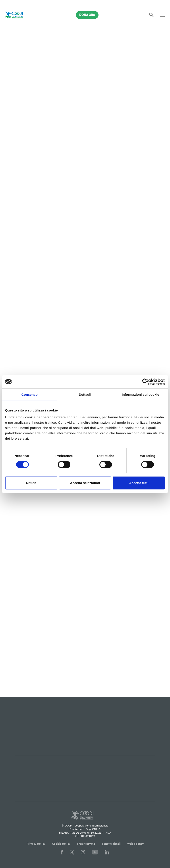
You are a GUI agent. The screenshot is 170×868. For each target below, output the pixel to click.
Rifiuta (31, 483)
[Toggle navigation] (162, 15)
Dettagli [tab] (85, 394)
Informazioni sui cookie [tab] (140, 394)
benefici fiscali (111, 844)
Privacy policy (36, 844)
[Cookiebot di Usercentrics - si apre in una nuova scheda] (146, 382)
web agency (135, 844)
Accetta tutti (139, 483)
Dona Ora (87, 15)
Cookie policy (61, 844)
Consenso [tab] (30, 394)
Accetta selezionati (85, 483)
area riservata (86, 844)
